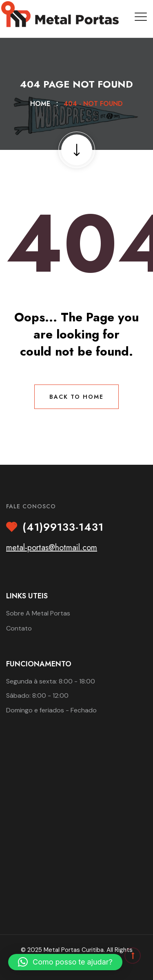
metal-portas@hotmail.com (52, 548)
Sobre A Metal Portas (38, 613)
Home (42, 104)
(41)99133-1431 (63, 527)
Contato (19, 628)
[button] (65, 962)
